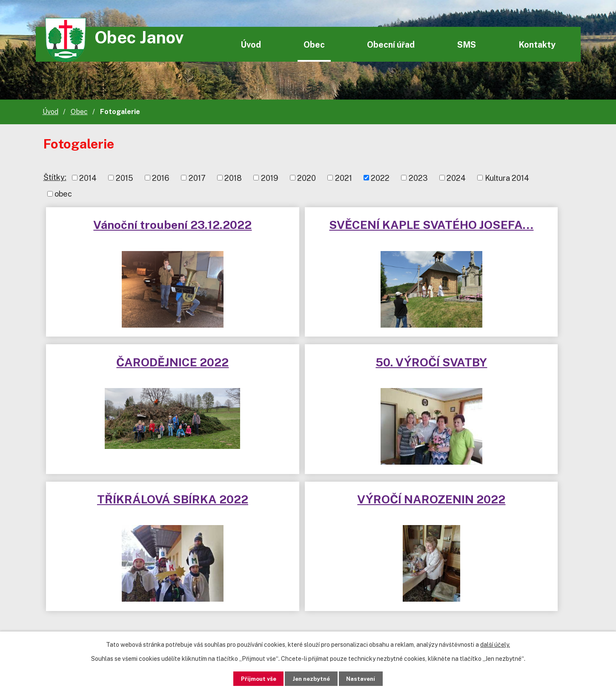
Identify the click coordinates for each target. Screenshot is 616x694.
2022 (380, 178)
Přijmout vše (253, 678)
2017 (197, 178)
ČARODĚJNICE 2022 (484, 225)
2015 (125, 178)
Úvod (251, 44)
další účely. (495, 644)
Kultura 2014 (507, 178)
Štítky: (55, 177)
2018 (233, 178)
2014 (88, 178)
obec (63, 194)
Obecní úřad (391, 44)
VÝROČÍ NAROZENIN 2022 (484, 366)
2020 (307, 178)
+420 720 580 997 (286, 578)
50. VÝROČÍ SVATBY (132, 366)
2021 (344, 178)
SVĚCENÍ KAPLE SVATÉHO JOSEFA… (308, 232)
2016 (161, 178)
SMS (467, 44)
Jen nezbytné (311, 678)
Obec (314, 44)
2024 (456, 178)
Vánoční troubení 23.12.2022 (132, 232)
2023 (418, 178)
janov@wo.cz (275, 595)
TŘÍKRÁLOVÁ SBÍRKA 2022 (308, 366)
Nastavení (366, 678)
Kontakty (537, 44)
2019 (270, 178)
